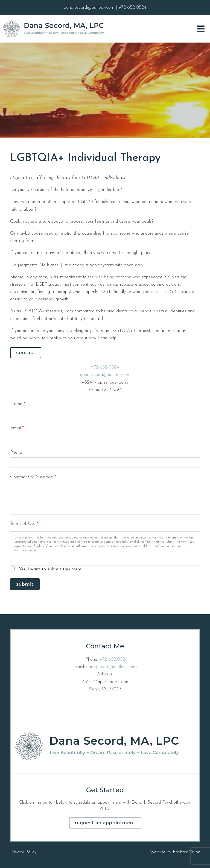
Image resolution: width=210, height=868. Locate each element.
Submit (25, 584)
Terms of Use (24, 524)
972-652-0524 (105, 367)
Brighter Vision (186, 852)
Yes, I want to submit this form (50, 569)
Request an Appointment (105, 823)
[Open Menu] (201, 29)
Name (18, 404)
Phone (16, 452)
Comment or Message (33, 477)
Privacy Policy (23, 852)
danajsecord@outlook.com (105, 375)
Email (17, 428)
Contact (26, 353)
